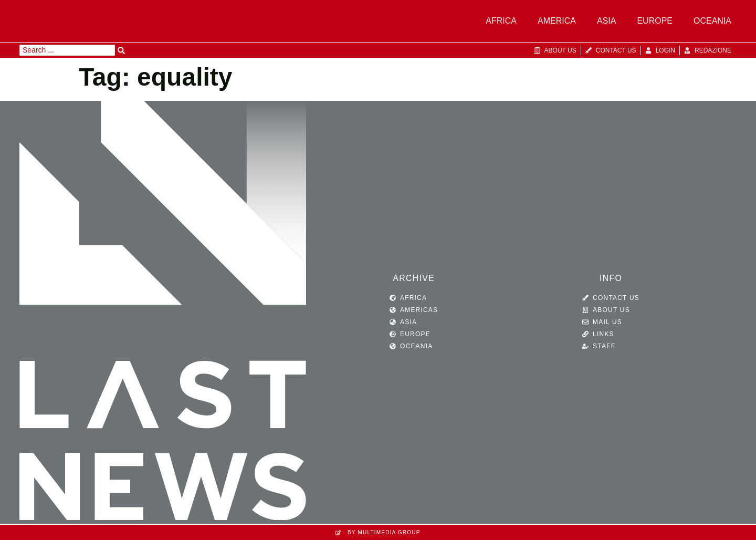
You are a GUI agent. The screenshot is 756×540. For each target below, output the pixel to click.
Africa (501, 21)
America (557, 21)
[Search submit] (121, 50)
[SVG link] (163, 313)
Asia (606, 21)
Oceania (712, 21)
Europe (655, 21)
